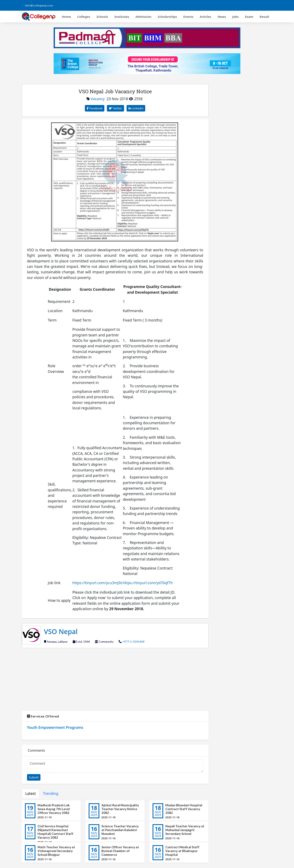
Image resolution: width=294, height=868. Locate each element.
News (222, 17)
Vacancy (98, 99)
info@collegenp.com (39, 5)
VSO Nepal (61, 631)
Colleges (84, 17)
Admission (144, 17)
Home (66, 17)
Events (188, 17)
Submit (34, 777)
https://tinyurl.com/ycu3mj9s (97, 583)
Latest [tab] (31, 793)
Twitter (115, 108)
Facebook (95, 108)
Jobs (235, 17)
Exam (249, 17)
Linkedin (136, 108)
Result (264, 17)
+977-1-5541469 (133, 642)
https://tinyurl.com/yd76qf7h (148, 583)
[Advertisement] (115, 680)
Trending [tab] (51, 793)
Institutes (122, 17)
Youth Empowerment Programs (55, 727)
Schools (102, 17)
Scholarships (167, 17)
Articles (205, 17)
